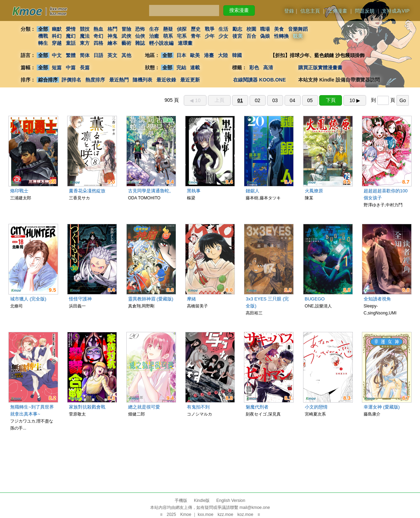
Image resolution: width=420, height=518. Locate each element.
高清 (268, 68)
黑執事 (194, 191)
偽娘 (265, 36)
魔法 (85, 36)
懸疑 (168, 29)
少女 (224, 36)
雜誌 (140, 43)
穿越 (57, 43)
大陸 (223, 55)
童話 (71, 43)
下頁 (331, 100)
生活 (224, 29)
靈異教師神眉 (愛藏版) (151, 299)
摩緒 (191, 299)
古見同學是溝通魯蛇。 (151, 191)
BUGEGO (315, 299)
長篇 (85, 68)
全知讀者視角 (377, 299)
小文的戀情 (316, 407)
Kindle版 (202, 501)
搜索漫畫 (239, 10)
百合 (251, 36)
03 (275, 100)
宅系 (182, 36)
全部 (43, 29)
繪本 (112, 43)
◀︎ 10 (195, 100)
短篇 (57, 68)
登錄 (289, 11)
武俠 (126, 36)
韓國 (237, 55)
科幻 (57, 36)
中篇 (71, 68)
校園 (251, 29)
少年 (210, 36)
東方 (85, 43)
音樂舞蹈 (298, 29)
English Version (231, 501)
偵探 (182, 29)
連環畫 (185, 43)
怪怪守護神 (80, 299)
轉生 (43, 43)
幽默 (57, 29)
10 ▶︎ (355, 100)
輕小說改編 (161, 43)
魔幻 (71, 36)
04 (293, 100)
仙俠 (140, 36)
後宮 (237, 36)
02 (258, 100)
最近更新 (190, 80)
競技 (85, 29)
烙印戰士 (19, 191)
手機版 (181, 501)
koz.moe (245, 515)
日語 (98, 55)
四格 (98, 43)
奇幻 (98, 36)
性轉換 (281, 36)
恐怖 (140, 29)
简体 (85, 55)
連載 (195, 68)
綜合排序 (48, 80)
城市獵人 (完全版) (28, 299)
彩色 (254, 68)
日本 (181, 55)
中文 (57, 55)
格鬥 (112, 29)
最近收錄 (166, 80)
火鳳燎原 (314, 191)
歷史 (196, 29)
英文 (112, 55)
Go (403, 100)
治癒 (154, 36)
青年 (196, 36)
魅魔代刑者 (257, 407)
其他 (126, 55)
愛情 (71, 29)
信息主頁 (310, 11)
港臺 (209, 55)
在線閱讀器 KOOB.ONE (259, 80)
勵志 (237, 29)
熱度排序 (95, 80)
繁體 (71, 55)
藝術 (126, 43)
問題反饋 (365, 11)
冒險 (126, 29)
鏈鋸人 (253, 191)
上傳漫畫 (337, 11)
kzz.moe (226, 515)
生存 (154, 29)
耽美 (298, 36)
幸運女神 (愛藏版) (382, 407)
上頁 (219, 100)
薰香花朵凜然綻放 (87, 191)
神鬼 (112, 36)
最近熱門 (119, 80)
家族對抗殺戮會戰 (87, 407)
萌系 (168, 36)
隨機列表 (142, 80)
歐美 (195, 55)
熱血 (98, 29)
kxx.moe (206, 515)
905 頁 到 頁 (287, 100)
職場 (265, 29)
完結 (181, 68)
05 (310, 100)
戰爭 (210, 29)
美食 (279, 29)
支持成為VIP (396, 11)
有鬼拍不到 (198, 407)
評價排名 (71, 80)
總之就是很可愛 (144, 407)
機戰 (43, 36)
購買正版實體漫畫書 (320, 68)
